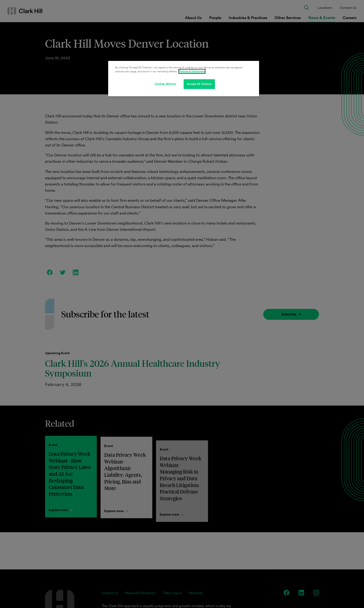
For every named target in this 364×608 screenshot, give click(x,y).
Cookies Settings (165, 84)
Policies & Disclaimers (192, 71)
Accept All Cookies (199, 84)
